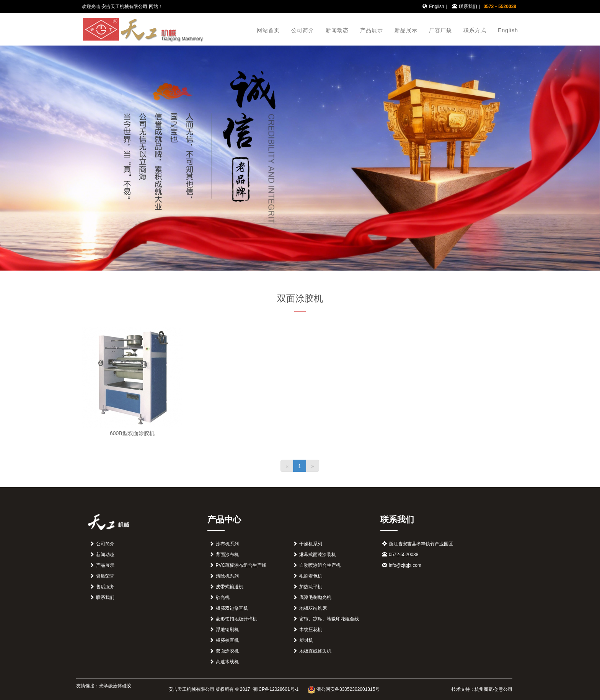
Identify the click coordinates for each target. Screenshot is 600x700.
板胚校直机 (227, 640)
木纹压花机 (311, 630)
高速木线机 (227, 662)
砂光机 (223, 597)
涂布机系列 (227, 544)
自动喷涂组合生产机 (320, 565)
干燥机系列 (311, 544)
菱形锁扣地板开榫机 (236, 619)
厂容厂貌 (440, 30)
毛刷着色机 (311, 576)
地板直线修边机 (315, 651)
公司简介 (303, 30)
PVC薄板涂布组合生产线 (241, 565)
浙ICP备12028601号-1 (275, 689)
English (436, 7)
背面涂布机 (227, 555)
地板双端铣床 (313, 608)
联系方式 (475, 30)
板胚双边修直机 (232, 608)
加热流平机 (311, 587)
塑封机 (306, 640)
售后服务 (105, 587)
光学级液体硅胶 (115, 686)
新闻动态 (337, 30)
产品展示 (372, 30)
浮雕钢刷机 (227, 630)
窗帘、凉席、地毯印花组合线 (329, 619)
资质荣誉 (105, 576)
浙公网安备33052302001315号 (344, 689)
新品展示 (406, 30)
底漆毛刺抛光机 (315, 597)
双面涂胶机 (227, 651)
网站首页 (268, 30)
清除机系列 (227, 576)
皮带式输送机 (230, 587)
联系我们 (468, 7)
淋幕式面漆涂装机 (318, 555)
